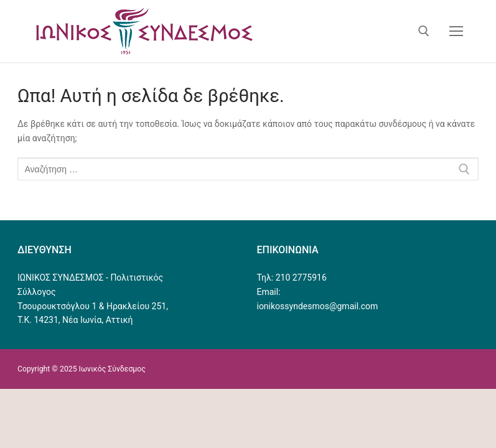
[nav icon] (456, 31)
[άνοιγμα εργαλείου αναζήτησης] (424, 31)
